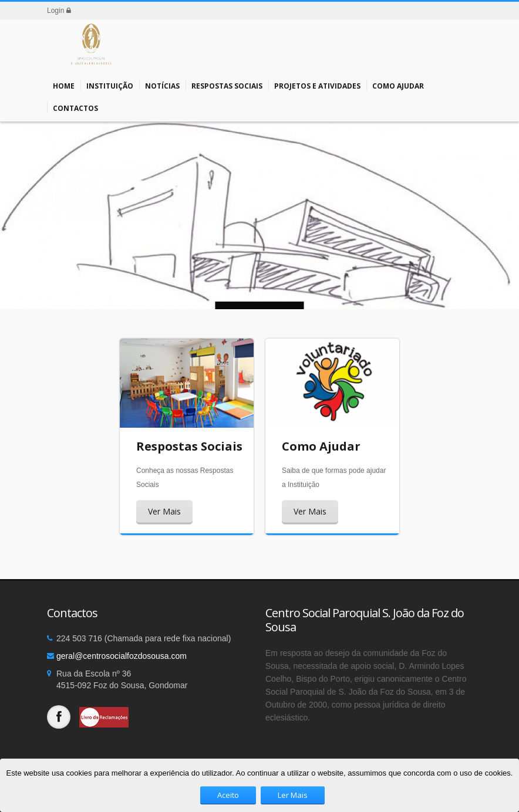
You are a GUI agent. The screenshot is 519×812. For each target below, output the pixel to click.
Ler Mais (293, 795)
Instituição (110, 85)
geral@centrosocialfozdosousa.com (122, 656)
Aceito (228, 795)
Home (64, 85)
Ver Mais (164, 511)
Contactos (75, 107)
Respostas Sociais (227, 85)
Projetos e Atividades (317, 85)
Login (59, 11)
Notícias (162, 85)
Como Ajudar (398, 85)
